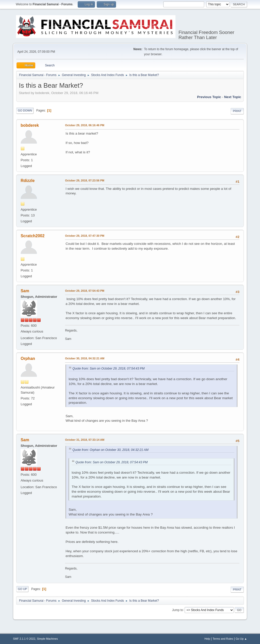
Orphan (28, 358)
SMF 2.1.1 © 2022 (24, 639)
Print (237, 111)
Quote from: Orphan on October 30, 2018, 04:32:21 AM (110, 450)
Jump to (178, 610)
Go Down (25, 111)
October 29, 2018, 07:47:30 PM (85, 236)
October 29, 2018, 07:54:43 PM (85, 291)
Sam (25, 291)
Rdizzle (28, 181)
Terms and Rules (223, 639)
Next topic (233, 97)
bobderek (30, 125)
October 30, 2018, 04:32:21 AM (85, 358)
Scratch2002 (32, 236)
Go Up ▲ (241, 639)
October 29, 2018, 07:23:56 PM (85, 180)
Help (207, 639)
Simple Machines (47, 639)
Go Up (22, 589)
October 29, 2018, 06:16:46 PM (85, 125)
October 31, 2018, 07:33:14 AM (85, 440)
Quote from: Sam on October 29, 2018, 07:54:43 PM (108, 369)
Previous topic (209, 97)
